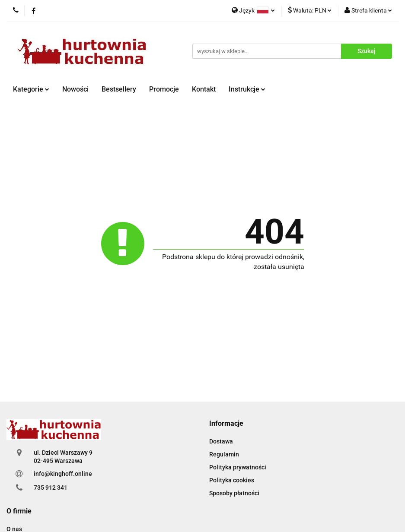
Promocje (164, 89)
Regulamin (224, 454)
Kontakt (204, 89)
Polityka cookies (232, 480)
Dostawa (221, 441)
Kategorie (31, 89)
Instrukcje (247, 89)
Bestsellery (119, 89)
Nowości (75, 89)
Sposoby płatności (234, 493)
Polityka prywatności (238, 467)
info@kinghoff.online (63, 474)
